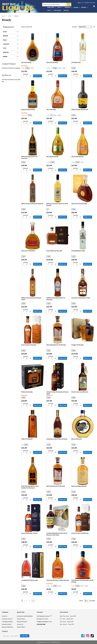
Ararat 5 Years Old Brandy (80, 533)
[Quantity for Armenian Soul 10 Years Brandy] (52, 453)
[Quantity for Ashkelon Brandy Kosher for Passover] (52, 311)
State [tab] (5, 32)
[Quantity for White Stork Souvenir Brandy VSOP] (27, 311)
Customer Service (7, 619)
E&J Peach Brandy (77, 157)
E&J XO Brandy (26, 62)
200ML (64, 68)
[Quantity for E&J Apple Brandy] (52, 170)
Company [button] (5, 612)
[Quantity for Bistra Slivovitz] (77, 453)
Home (4, 16)
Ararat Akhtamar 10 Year (30, 533)
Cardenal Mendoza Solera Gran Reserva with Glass (57, 534)
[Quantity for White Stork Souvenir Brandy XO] (27, 217)
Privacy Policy (21, 619)
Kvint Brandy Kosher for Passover (30, 157)
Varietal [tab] (6, 52)
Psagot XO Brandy (78, 345)
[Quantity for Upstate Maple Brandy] (77, 500)
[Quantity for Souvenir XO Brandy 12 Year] (77, 311)
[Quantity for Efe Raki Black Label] (77, 264)
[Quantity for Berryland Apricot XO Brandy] (52, 358)
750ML (27, 68)
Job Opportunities (7, 622)
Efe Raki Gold (76, 62)
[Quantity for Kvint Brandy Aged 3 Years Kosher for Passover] (27, 500)
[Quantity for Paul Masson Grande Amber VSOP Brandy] (77, 594)
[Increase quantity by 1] (30, 76)
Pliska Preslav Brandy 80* (80, 109)
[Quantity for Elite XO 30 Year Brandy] (77, 217)
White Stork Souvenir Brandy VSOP (31, 299)
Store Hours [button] (64, 612)
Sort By (75, 27)
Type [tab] (5, 48)
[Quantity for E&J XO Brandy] (27, 76)
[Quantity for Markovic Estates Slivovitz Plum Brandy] (52, 217)
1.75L (23, 68)
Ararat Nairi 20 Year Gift (54, 251)
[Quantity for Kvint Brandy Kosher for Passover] (27, 170)
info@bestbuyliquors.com (44, 622)
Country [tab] (6, 44)
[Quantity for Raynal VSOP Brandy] (27, 123)
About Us (5, 616)
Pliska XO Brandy (27, 392)
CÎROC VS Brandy (27, 439)
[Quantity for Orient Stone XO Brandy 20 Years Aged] (52, 406)
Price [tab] (5, 40)
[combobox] (56, 3)
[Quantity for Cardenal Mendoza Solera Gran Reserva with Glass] (52, 547)
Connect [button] (5, 631)
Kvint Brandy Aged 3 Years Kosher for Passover (30, 487)
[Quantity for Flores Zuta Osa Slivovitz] (77, 406)
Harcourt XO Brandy (28, 251)
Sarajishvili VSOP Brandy (30, 580)
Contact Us (20, 624)
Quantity (26, 74)
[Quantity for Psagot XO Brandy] (77, 358)
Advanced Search (22, 622)
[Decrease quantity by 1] (23, 76)
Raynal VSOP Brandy (28, 109)
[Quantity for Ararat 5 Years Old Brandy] (77, 547)
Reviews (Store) (7, 624)
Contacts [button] (40, 612)
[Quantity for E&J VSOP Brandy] (52, 76)
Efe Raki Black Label (78, 251)
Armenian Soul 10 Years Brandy (57, 439)
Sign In (79, 3)
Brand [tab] (5, 56)
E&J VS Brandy (51, 109)
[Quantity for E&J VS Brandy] (52, 123)
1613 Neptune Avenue (44, 616)
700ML (74, 115)
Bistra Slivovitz (77, 439)
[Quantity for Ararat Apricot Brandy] (27, 358)
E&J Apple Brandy (52, 157)
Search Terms (21, 627)
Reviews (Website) (7, 627)
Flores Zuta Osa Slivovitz (80, 392)
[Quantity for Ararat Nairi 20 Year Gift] (52, 264)
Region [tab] (5, 36)
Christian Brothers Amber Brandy (58, 580)
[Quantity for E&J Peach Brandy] (77, 170)
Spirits (10, 16)
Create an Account (90, 3)
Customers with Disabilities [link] (25, 616)
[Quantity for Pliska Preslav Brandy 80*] (77, 123)
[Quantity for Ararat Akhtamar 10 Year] (27, 547)
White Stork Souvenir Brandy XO (32, 204)
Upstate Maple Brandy (79, 486)
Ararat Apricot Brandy (29, 345)
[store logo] (22, 7)
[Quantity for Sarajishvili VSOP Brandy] (27, 594)
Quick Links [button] (21, 612)
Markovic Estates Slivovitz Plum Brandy (57, 204)
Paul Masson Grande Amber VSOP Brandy (83, 581)
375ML (32, 68)
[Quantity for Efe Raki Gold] (77, 76)
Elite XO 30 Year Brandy (79, 204)
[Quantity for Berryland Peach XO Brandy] (52, 500)
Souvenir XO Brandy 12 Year (81, 298)
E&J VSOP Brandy (52, 62)
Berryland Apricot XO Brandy (56, 345)
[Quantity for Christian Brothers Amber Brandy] (52, 594)
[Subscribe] (25, 636)
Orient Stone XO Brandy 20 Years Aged (58, 393)
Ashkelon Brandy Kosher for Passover (56, 299)
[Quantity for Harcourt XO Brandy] (27, 264)
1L (52, 68)
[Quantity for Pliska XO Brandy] (27, 406)
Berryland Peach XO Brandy (56, 486)
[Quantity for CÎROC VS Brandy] (27, 453)
